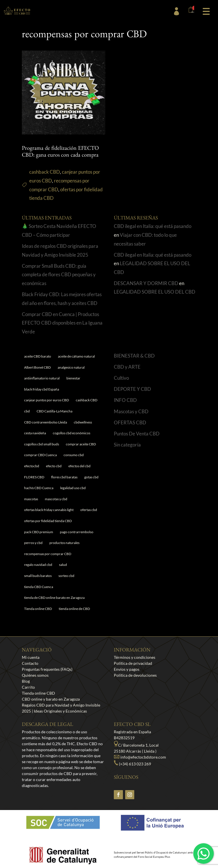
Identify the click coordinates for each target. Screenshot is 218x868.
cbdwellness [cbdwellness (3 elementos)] (83, 422)
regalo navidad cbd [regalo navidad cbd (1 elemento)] (38, 565)
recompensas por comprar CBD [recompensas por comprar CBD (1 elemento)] (48, 554)
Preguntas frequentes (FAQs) (47, 669)
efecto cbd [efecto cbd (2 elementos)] (54, 466)
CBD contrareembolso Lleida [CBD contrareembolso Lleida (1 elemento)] (46, 422)
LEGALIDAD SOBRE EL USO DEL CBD (155, 292)
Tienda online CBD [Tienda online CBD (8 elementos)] (38, 609)
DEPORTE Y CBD (132, 389)
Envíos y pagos (127, 669)
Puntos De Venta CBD (137, 434)
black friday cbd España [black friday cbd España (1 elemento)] (42, 389)
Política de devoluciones (135, 675)
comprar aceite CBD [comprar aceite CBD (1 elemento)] (81, 444)
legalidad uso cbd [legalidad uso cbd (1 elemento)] (73, 488)
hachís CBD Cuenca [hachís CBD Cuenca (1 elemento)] (39, 488)
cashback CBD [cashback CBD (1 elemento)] (87, 400)
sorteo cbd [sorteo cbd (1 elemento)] (66, 576)
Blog (26, 681)
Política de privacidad (133, 663)
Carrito (28, 687)
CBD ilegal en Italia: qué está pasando (153, 226)
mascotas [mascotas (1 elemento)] (31, 499)
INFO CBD (125, 400)
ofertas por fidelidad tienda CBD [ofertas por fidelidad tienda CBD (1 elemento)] (48, 521)
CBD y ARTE (127, 367)
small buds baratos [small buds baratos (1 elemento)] (38, 576)
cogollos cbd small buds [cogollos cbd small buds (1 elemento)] (42, 444)
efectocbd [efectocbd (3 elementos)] (32, 466)
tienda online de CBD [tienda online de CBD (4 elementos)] (74, 609)
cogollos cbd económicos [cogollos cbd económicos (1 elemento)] (72, 433)
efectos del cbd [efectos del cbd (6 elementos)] (79, 466)
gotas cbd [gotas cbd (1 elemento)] (91, 477)
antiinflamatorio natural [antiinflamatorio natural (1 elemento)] (42, 378)
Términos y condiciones (135, 657)
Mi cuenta (31, 657)
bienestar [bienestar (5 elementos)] (73, 378)
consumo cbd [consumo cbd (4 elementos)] (74, 455)
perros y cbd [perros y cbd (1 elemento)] (33, 543)
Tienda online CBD (38, 693)
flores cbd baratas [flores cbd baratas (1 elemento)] (64, 477)
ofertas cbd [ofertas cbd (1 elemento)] (89, 510)
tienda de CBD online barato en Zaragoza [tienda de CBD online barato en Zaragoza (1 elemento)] (54, 598)
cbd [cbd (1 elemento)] (27, 411)
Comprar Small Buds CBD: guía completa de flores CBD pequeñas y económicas (59, 275)
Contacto (30, 663)
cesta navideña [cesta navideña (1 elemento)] (35, 433)
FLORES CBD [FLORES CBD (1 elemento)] (34, 477)
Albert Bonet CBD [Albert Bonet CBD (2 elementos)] (37, 367)
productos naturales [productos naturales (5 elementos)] (64, 543)
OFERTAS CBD (130, 422)
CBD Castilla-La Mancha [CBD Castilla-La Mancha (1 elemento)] (54, 411)
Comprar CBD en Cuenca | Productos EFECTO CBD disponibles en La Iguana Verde (62, 323)
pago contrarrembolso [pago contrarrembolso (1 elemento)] (77, 532)
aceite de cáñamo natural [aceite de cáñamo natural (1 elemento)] (76, 356)
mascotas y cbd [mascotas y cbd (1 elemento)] (56, 499)
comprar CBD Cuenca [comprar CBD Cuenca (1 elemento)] (40, 455)
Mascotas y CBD (131, 411)
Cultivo (121, 378)
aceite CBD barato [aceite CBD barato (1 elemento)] (38, 356)
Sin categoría (127, 445)
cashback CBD (45, 172)
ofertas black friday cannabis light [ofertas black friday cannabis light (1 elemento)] (49, 510)
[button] (206, 11)
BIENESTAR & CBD (134, 356)
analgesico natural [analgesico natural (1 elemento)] (71, 367)
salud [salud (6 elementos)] (63, 565)
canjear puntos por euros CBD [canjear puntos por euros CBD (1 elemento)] (47, 400)
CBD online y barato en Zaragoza (51, 699)
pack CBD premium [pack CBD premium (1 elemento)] (39, 532)
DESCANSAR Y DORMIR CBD (146, 283)
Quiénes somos (35, 675)
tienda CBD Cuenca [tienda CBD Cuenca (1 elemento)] (39, 587)
